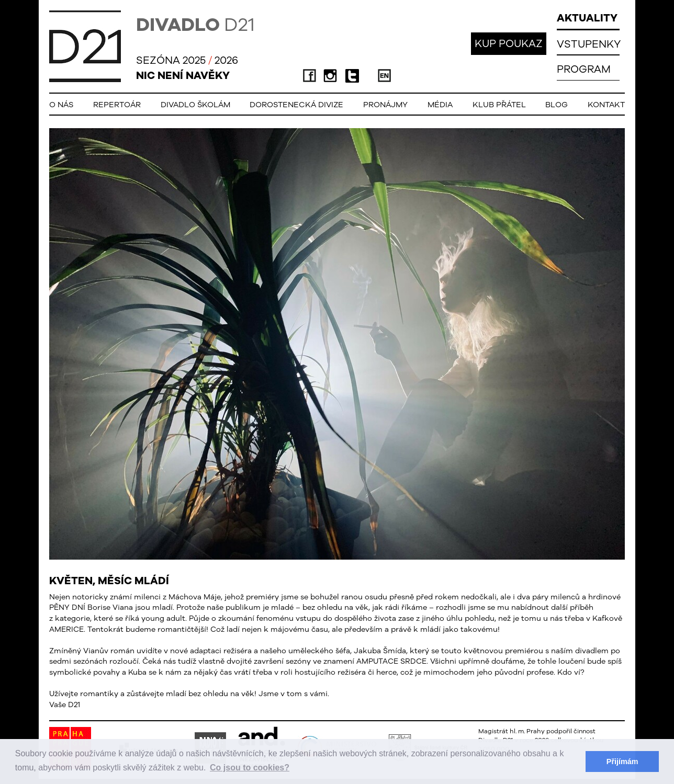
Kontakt (606, 104)
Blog (557, 104)
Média (440, 104)
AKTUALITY (587, 18)
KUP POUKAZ (509, 43)
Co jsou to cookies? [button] (250, 768)
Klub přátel (499, 104)
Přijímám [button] (622, 762)
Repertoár (117, 104)
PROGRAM (584, 69)
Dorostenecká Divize (296, 104)
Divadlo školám (195, 104)
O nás (61, 104)
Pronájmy (385, 104)
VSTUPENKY (589, 44)
